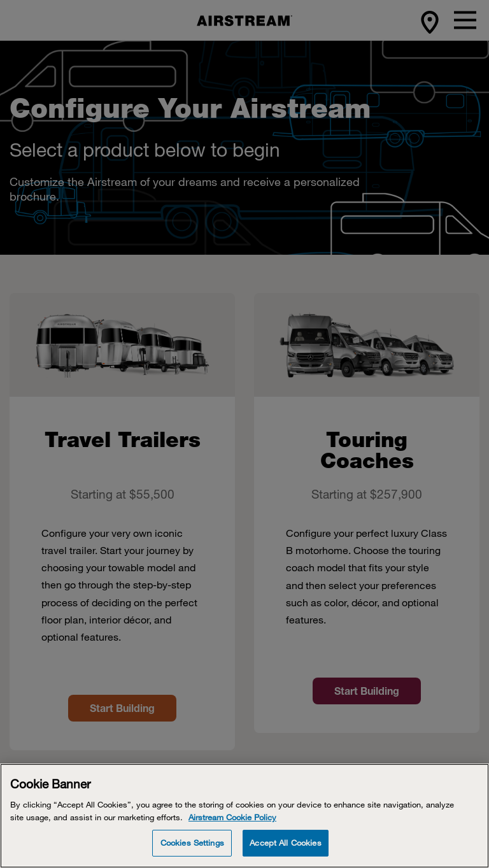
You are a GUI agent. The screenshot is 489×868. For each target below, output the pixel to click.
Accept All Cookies (285, 843)
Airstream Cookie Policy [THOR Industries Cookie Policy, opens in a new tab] (232, 817)
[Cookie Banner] (244, 816)
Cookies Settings (192, 843)
